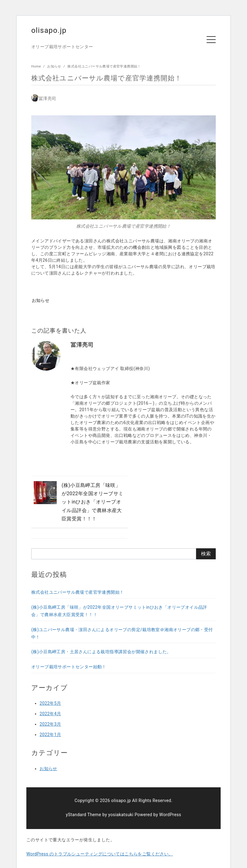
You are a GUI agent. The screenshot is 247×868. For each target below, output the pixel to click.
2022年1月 (50, 724)
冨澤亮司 (47, 98)
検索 (206, 543)
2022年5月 (50, 693)
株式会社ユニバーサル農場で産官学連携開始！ (104, 66)
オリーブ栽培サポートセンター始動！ (69, 656)
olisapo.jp (49, 30)
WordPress (170, 804)
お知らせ (55, 66)
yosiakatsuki (121, 804)
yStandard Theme (84, 804)
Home (37, 66)
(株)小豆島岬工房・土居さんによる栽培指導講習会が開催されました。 (101, 641)
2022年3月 (50, 714)
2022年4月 (50, 703)
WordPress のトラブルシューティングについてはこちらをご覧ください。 (100, 843)
